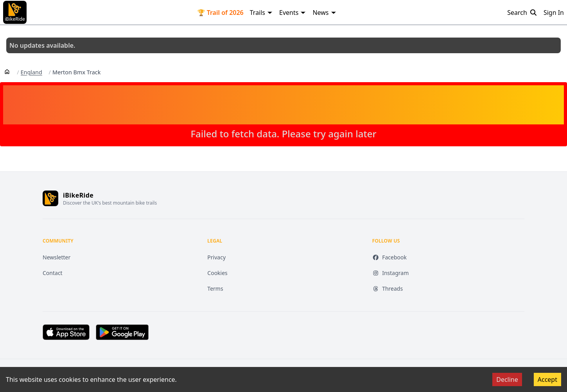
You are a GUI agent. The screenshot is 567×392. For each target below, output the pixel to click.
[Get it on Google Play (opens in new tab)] (122, 332)
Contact (53, 273)
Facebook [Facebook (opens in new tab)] (389, 257)
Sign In (554, 13)
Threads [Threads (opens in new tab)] (388, 289)
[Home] (7, 71)
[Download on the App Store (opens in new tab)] (66, 332)
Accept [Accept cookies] (547, 379)
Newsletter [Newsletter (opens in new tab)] (57, 257)
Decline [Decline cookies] (507, 379)
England (31, 72)
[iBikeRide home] (50, 198)
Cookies (217, 273)
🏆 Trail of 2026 (221, 13)
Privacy (216, 257)
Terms (215, 289)
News (324, 13)
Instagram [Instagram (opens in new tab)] (391, 273)
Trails (261, 13)
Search (522, 13)
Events (293, 13)
